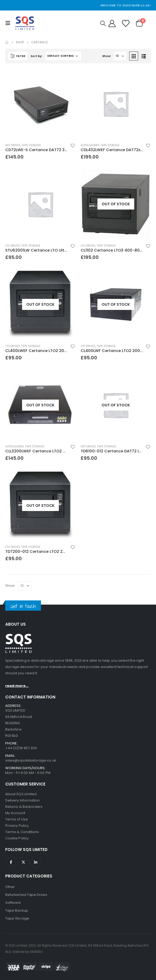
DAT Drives (13, 145)
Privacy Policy (17, 826)
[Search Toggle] (103, 23)
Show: (107, 56)
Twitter (23, 862)
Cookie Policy (17, 838)
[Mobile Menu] (9, 23)
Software (13, 903)
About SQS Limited (21, 794)
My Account (15, 813)
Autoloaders (90, 145)
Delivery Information (22, 800)
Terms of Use (17, 819)
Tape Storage (31, 145)
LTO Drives (13, 246)
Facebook (11, 862)
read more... (17, 686)
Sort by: (36, 56)
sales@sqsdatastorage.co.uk (31, 760)
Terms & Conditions (22, 832)
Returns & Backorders (24, 807)
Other (10, 887)
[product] (40, 104)
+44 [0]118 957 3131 (21, 748)
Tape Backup (17, 910)
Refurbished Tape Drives (26, 895)
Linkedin (36, 862)
